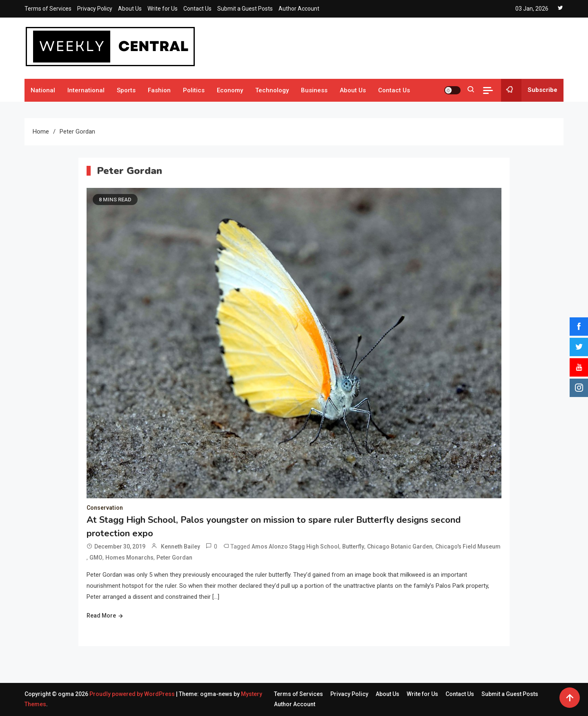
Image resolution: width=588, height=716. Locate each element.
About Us (130, 9)
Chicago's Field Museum (468, 546)
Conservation (105, 508)
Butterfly (353, 546)
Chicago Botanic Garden (400, 546)
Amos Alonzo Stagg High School (295, 546)
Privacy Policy (95, 9)
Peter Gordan (174, 558)
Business (314, 90)
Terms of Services (48, 9)
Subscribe (529, 90)
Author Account (299, 9)
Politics (194, 90)
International (86, 90)
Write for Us (163, 9)
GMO (96, 558)
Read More (101, 616)
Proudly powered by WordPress (133, 694)
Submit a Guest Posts (245, 9)
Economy (230, 90)
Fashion (159, 90)
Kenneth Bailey (180, 546)
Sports (126, 90)
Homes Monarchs (129, 558)
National (43, 90)
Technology (272, 90)
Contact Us (197, 9)
